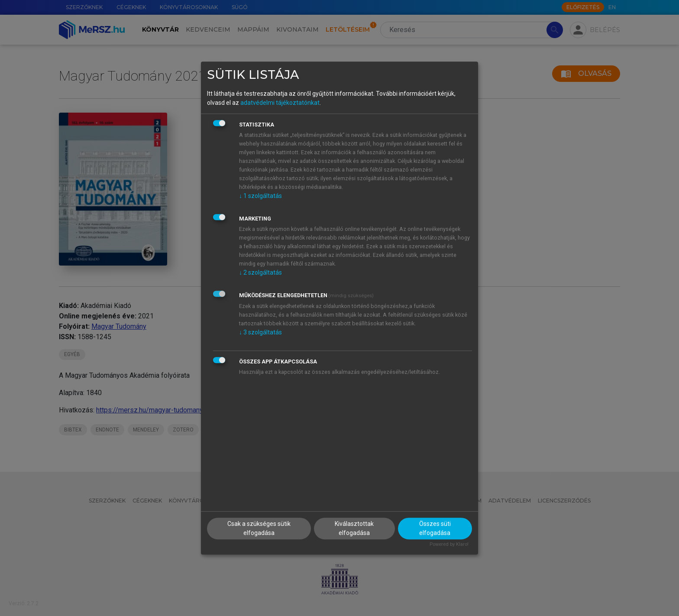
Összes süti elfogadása (435, 528)
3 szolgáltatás (260, 332)
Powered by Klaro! (449, 544)
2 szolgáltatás (260, 272)
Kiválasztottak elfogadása (354, 528)
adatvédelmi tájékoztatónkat (280, 103)
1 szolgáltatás (260, 196)
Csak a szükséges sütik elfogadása (259, 528)
